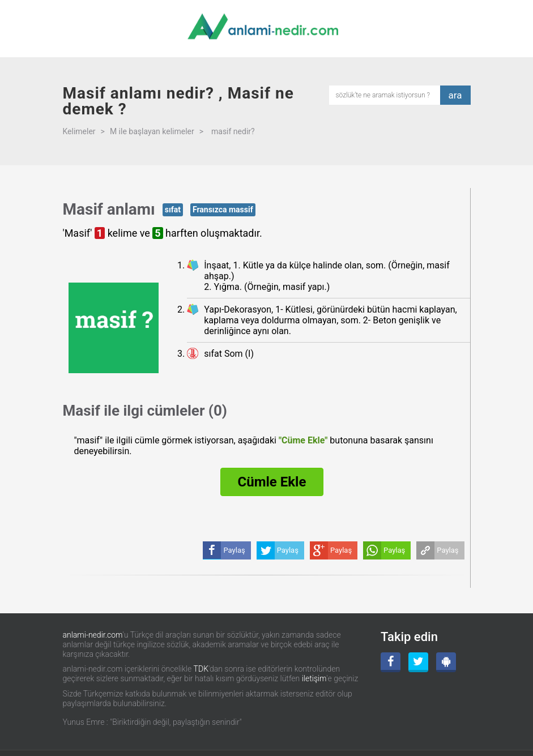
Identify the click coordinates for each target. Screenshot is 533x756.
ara (455, 95)
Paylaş (447, 550)
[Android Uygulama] (446, 662)
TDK (201, 669)
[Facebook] (391, 662)
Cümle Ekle (272, 482)
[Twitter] (418, 662)
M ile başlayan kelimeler (152, 131)
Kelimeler (79, 131)
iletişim (314, 678)
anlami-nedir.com (93, 635)
